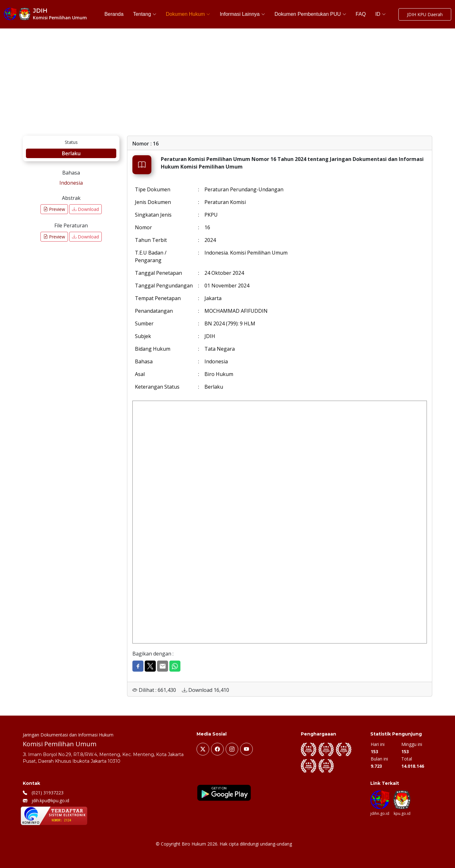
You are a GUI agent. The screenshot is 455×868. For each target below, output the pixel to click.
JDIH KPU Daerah (425, 14)
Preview (54, 209)
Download (85, 209)
